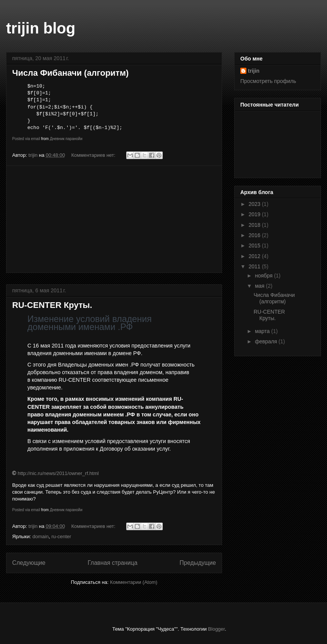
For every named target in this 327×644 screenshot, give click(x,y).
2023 (255, 204)
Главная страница (112, 563)
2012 (255, 256)
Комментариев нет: (94, 155)
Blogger (216, 629)
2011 (255, 266)
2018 (255, 225)
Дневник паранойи (66, 139)
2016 (255, 235)
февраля (267, 341)
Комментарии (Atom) (134, 582)
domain (40, 536)
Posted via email (26, 139)
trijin (254, 71)
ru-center (61, 536)
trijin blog (41, 28)
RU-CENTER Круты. (52, 305)
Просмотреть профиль (268, 81)
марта (263, 331)
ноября (264, 276)
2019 (255, 214)
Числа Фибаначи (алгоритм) (70, 73)
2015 (255, 245)
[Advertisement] (114, 219)
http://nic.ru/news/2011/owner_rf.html (58, 473)
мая (260, 286)
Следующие (29, 563)
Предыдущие (198, 563)
